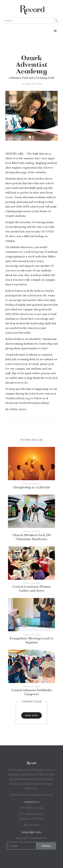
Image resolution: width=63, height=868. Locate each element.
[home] (31, 9)
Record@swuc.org (31, 808)
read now (31, 715)
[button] (31, 31)
